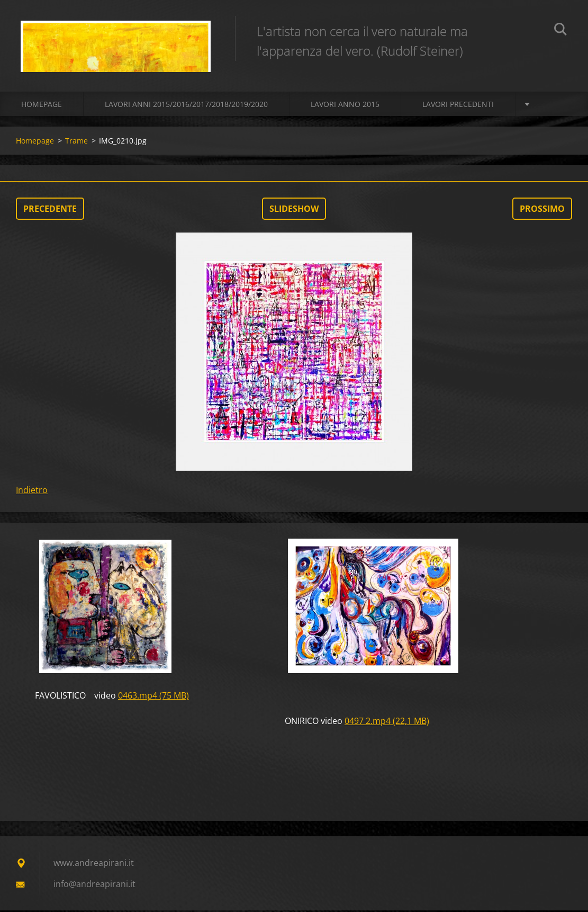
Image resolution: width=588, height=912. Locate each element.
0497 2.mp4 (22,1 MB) (387, 722)
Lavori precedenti (458, 106)
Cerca (560, 31)
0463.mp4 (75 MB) (153, 697)
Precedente (50, 210)
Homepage (42, 106)
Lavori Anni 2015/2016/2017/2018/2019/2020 (186, 106)
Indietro (32, 491)
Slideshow (294, 210)
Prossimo (542, 210)
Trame (76, 142)
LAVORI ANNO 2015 (345, 106)
